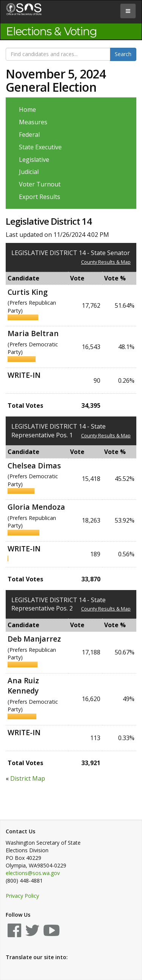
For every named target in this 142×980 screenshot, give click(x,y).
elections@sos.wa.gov (33, 873)
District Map (28, 778)
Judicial (29, 172)
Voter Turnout (40, 184)
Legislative (34, 160)
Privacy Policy (22, 896)
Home (27, 110)
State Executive (40, 147)
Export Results (40, 197)
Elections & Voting (51, 31)
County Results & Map (106, 262)
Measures (33, 122)
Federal (29, 135)
